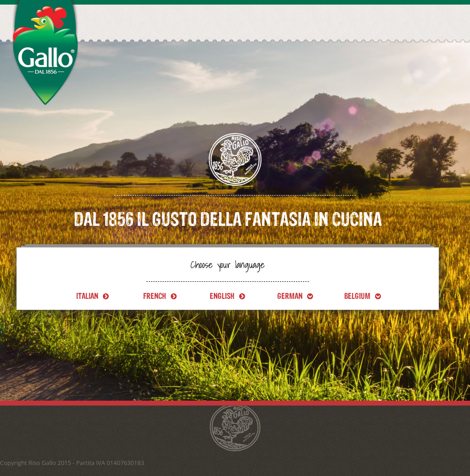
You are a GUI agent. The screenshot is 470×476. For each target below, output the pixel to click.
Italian (92, 296)
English (227, 296)
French (160, 296)
